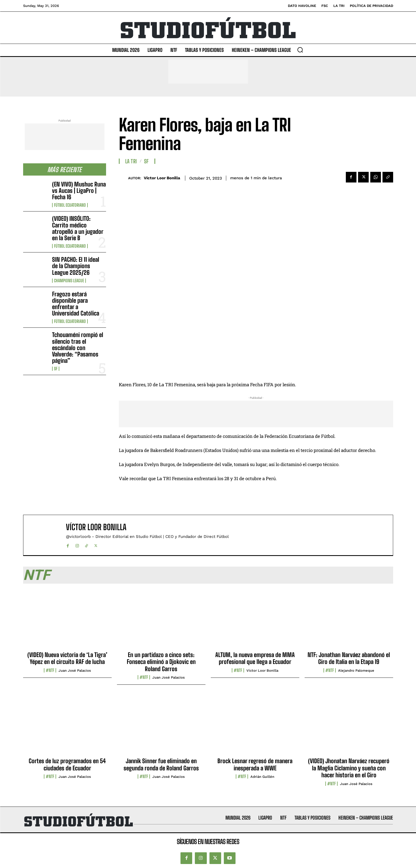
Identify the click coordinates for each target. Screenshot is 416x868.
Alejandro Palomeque (356, 670)
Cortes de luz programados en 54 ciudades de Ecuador (67, 764)
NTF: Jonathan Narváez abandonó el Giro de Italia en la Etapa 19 (349, 658)
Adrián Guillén (262, 777)
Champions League (69, 281)
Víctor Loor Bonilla (162, 178)
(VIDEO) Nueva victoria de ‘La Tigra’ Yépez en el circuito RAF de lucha (67, 658)
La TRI (131, 161)
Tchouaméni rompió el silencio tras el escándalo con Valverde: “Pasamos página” (78, 348)
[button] (300, 50)
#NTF (50, 670)
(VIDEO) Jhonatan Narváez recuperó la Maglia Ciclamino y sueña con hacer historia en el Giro (349, 768)
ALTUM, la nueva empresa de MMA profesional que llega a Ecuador (255, 658)
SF (56, 369)
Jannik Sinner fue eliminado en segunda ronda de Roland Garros (161, 764)
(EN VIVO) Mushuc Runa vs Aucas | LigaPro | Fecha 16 (79, 191)
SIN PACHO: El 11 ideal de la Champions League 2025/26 (76, 266)
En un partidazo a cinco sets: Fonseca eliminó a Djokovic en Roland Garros (161, 662)
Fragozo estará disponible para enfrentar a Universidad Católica (76, 304)
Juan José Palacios (75, 670)
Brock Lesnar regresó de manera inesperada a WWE (255, 764)
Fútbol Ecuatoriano (70, 205)
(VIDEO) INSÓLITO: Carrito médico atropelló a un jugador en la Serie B (78, 228)
